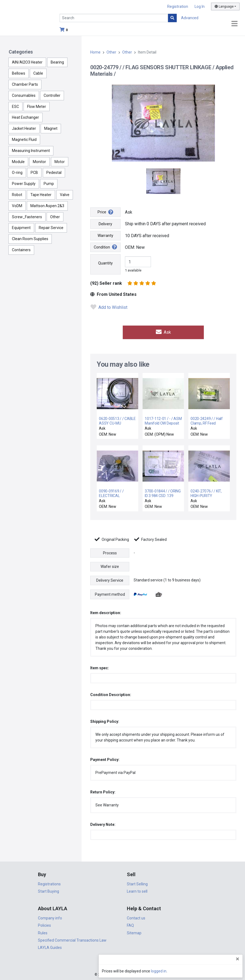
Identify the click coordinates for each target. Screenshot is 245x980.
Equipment (21, 228)
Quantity (105, 263)
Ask (163, 332)
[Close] (238, 959)
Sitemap (134, 932)
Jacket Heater (24, 128)
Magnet (51, 128)
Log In (200, 6)
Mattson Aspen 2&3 (47, 206)
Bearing (57, 62)
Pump (49, 184)
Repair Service (51, 228)
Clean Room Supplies (30, 239)
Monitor (39, 162)
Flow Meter (37, 107)
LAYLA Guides (50, 947)
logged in (208, 971)
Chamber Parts (25, 84)
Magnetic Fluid (24, 140)
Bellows (19, 73)
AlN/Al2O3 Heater (27, 62)
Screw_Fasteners (27, 217)
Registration (178, 6)
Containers (21, 250)
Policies (44, 925)
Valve (65, 195)
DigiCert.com (122, 963)
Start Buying (49, 890)
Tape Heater (41, 195)
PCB (34, 173)
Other (55, 217)
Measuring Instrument (31, 151)
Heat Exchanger (25, 117)
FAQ (130, 925)
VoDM (17, 206)
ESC (15, 107)
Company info (50, 917)
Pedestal (54, 173)
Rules (43, 932)
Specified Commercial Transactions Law (72, 939)
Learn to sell (137, 890)
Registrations (49, 883)
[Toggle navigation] (234, 24)
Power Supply (24, 184)
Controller (52, 95)
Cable (38, 73)
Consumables (24, 95)
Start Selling (137, 883)
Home (95, 52)
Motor (60, 162)
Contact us (136, 917)
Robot (17, 195)
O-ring (17, 173)
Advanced (190, 18)
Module (18, 162)
